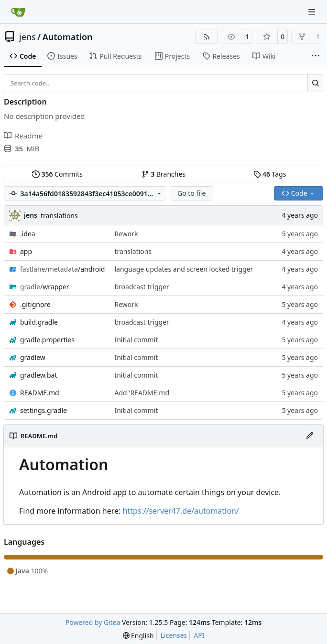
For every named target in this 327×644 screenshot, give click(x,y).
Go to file (191, 193)
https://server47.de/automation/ (180, 511)
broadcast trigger (142, 287)
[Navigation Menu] (313, 12)
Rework (126, 234)
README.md (40, 393)
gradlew (33, 357)
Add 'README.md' (142, 393)
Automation (68, 37)
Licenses (174, 635)
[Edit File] (310, 436)
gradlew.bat (39, 375)
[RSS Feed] (207, 37)
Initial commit (136, 340)
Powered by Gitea (93, 622)
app (26, 251)
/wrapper (45, 287)
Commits (57, 174)
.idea (28, 234)
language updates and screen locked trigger (184, 269)
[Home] (18, 12)
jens (27, 37)
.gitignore (35, 304)
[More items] (316, 56)
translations (59, 216)
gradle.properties (47, 340)
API (199, 635)
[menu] (138, 636)
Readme (23, 136)
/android (62, 269)
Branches (163, 174)
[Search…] (315, 83)
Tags (270, 174)
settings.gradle (44, 410)
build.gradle (39, 322)
